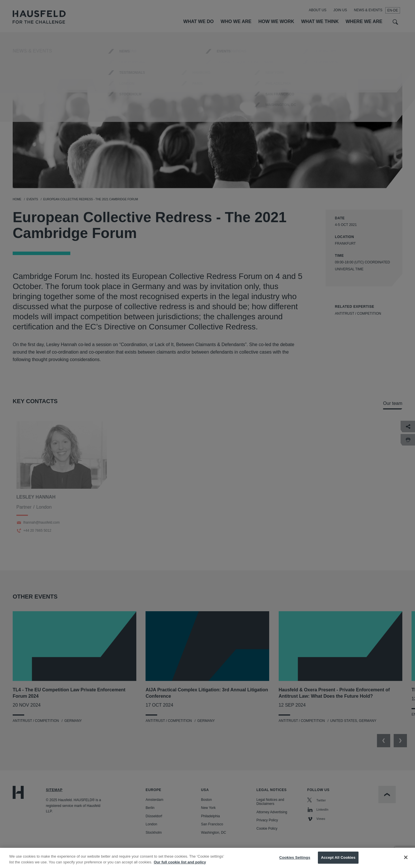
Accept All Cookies (338, 862)
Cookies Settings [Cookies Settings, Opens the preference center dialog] (295, 862)
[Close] (406, 861)
